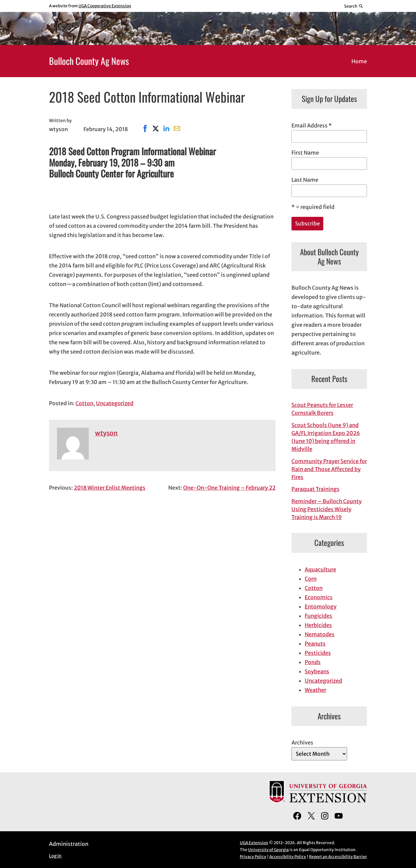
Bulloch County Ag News (89, 61)
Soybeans (317, 671)
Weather (315, 690)
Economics (319, 597)
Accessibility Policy (288, 857)
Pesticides (318, 653)
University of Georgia (268, 850)
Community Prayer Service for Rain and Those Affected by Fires (329, 469)
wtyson (106, 433)
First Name (305, 153)
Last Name (305, 180)
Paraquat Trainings (315, 489)
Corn (311, 579)
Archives (302, 743)
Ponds (313, 662)
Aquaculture (320, 569)
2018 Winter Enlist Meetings (110, 488)
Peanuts (315, 644)
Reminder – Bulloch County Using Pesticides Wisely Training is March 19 (327, 509)
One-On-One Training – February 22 (229, 488)
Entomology (321, 606)
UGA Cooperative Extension (105, 6)
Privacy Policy (253, 857)
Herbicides (318, 625)
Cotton (84, 403)
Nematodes (320, 634)
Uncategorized (115, 403)
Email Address (312, 125)
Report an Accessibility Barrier (338, 857)
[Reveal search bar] (354, 6)
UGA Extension (254, 843)
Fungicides (318, 616)
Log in (55, 856)
